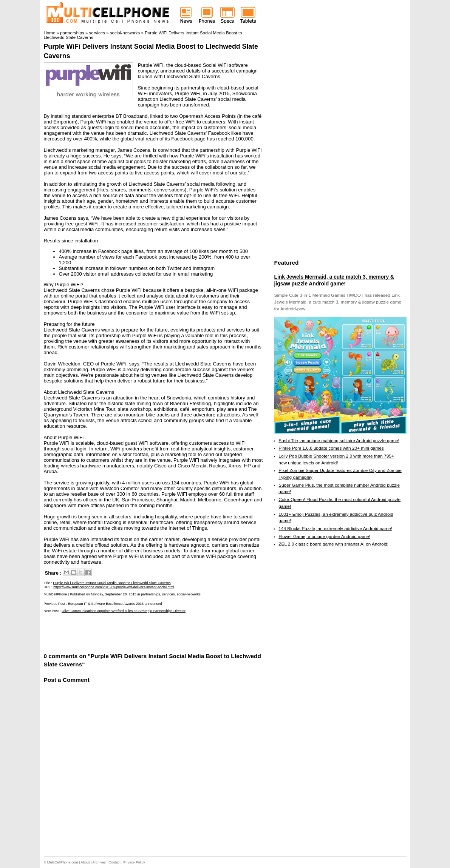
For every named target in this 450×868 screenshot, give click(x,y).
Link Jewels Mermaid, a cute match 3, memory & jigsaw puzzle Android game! (334, 280)
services (169, 594)
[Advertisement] (132, 632)
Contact (114, 862)
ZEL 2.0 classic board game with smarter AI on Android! (333, 544)
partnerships (151, 594)
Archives (99, 862)
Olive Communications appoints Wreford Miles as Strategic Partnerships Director (124, 611)
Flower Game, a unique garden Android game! (324, 537)
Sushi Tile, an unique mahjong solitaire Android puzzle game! (339, 441)
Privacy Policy (134, 862)
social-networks (189, 594)
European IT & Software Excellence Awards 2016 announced (115, 604)
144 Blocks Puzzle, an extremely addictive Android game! (335, 529)
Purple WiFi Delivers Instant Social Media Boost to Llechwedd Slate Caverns (112, 583)
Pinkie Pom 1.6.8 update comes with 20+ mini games (331, 448)
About (85, 862)
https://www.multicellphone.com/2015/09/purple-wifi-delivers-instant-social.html (114, 587)
